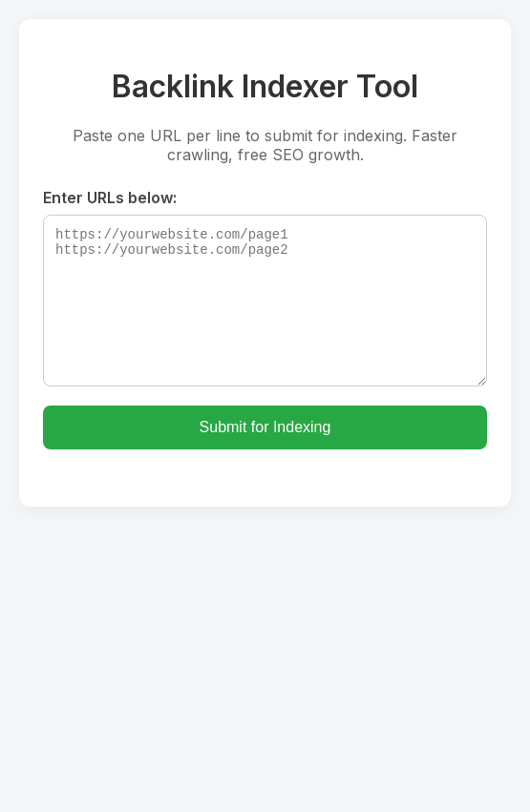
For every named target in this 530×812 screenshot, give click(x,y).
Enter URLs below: (110, 198)
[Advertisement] (265, 650)
